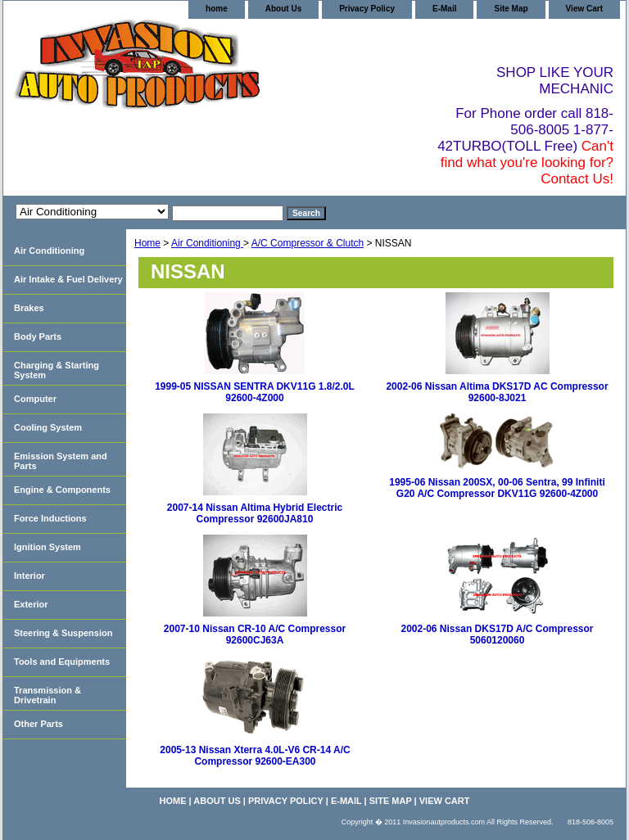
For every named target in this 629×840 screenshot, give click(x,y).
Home (147, 243)
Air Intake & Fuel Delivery (68, 279)
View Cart (584, 9)
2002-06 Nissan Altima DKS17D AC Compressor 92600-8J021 (497, 392)
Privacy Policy (367, 9)
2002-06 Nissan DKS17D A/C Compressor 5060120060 (498, 635)
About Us (283, 9)
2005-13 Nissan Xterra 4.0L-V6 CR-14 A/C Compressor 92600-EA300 (255, 756)
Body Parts (38, 336)
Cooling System (48, 427)
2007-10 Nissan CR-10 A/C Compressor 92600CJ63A (255, 635)
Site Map (511, 9)
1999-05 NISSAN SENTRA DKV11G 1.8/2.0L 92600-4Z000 (255, 392)
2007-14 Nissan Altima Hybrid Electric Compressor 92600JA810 (255, 513)
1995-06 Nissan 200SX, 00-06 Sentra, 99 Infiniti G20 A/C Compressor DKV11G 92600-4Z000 (497, 488)
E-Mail (444, 9)
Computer (35, 399)
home (217, 9)
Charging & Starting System (57, 370)
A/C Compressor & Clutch (308, 243)
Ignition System (48, 547)
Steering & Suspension (63, 633)
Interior (29, 576)
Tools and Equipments (62, 662)
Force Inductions (50, 518)
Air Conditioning (207, 243)
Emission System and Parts (61, 461)
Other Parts (38, 724)
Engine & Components (62, 490)
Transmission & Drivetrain (48, 695)
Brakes (29, 308)
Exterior (31, 604)
